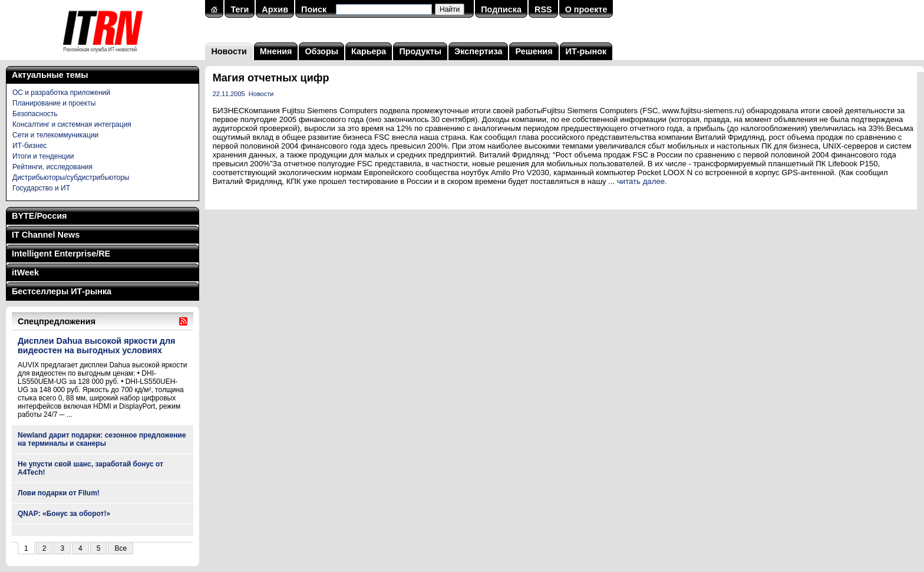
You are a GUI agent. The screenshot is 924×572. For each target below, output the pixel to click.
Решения (534, 51)
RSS (543, 9)
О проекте (586, 9)
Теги (240, 9)
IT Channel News (46, 235)
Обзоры (321, 51)
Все (121, 548)
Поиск (314, 9)
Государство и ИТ (41, 188)
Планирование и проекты (54, 103)
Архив (275, 9)
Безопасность (35, 114)
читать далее (641, 181)
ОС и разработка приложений (61, 93)
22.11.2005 (229, 94)
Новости (229, 51)
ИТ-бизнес (29, 146)
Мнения (276, 51)
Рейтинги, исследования (52, 167)
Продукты (420, 51)
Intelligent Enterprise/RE (61, 254)
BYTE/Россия (39, 216)
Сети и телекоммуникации (55, 135)
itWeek (25, 272)
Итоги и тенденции (43, 156)
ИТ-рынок (586, 51)
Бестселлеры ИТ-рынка (62, 291)
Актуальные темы (50, 75)
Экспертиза (478, 51)
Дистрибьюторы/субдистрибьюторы (71, 177)
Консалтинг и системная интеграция (72, 124)
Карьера (369, 51)
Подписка (501, 9)
